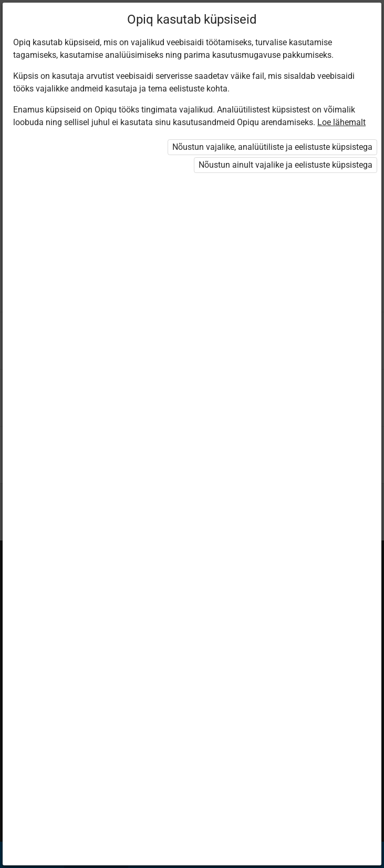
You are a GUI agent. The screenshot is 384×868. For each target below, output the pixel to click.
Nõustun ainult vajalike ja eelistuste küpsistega (286, 165)
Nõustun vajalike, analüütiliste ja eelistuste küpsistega (272, 147)
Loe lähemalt (341, 122)
